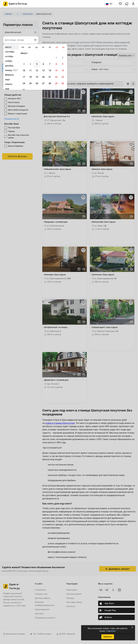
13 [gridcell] (43, 71)
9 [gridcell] (63, 64)
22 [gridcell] (56, 77)
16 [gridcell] (63, 71)
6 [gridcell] (43, 64)
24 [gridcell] (24, 83)
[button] (120, 4)
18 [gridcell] (30, 77)
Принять (108, 637)
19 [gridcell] (37, 77)
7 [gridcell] (50, 64)
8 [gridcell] (56, 64)
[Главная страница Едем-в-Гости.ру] (15, 4)
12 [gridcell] (37, 71)
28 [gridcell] (50, 83)
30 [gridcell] (63, 83)
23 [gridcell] (63, 77)
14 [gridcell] (50, 71)
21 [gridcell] (50, 77)
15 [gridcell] (56, 71)
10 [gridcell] (24, 71)
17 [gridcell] (24, 77)
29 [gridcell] (56, 83)
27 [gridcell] (43, 83)
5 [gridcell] (37, 64)
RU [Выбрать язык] (109, 4)
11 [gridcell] (30, 71)
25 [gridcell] (30, 83)
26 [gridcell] (37, 83)
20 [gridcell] (43, 77)
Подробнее (111, 631)
